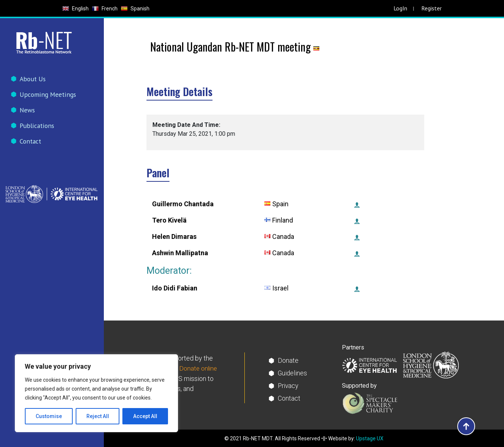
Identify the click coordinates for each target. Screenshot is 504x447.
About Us (34, 79)
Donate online (199, 369)
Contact (31, 144)
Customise (49, 416)
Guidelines (293, 373)
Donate (288, 360)
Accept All (145, 416)
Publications (38, 128)
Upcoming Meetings (49, 95)
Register (431, 8)
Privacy (289, 386)
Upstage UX (370, 438)
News (28, 111)
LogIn (400, 8)
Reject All (98, 416)
